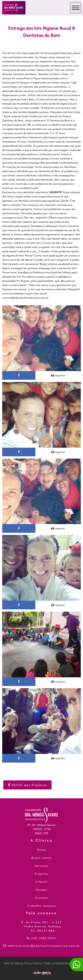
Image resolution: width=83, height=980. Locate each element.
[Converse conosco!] (76, 964)
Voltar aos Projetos (27, 785)
